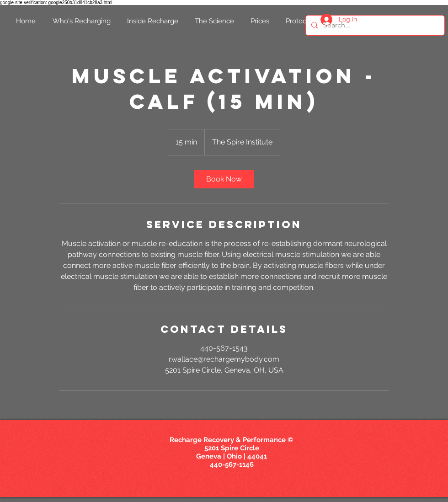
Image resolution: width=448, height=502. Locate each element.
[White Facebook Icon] (376, 20)
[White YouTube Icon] (409, 20)
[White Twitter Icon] (392, 20)
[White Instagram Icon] (426, 20)
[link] (224, 179)
